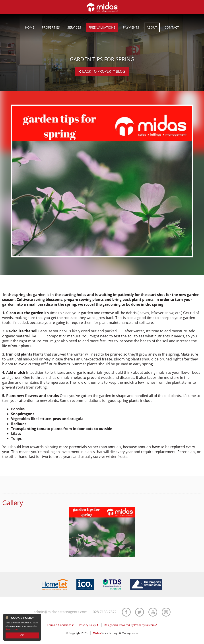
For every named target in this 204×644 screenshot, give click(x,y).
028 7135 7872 (105, 612)
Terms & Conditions (60, 625)
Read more (12, 629)
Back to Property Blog (102, 71)
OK (22, 635)
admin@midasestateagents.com (61, 612)
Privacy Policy (89, 625)
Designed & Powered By (131, 625)
